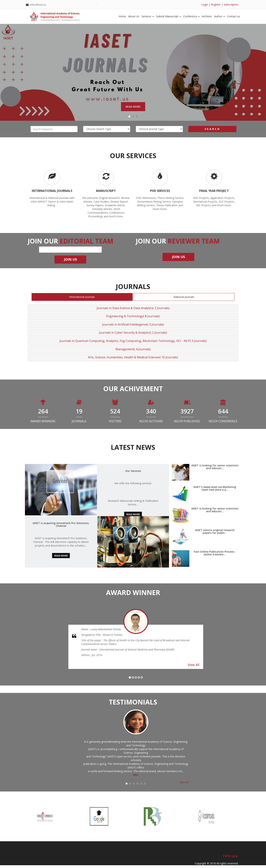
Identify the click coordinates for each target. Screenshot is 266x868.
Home (122, 16)
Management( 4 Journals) (133, 352)
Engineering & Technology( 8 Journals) (133, 319)
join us (70, 262)
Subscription (231, 5)
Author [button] (219, 16)
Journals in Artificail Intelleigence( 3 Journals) (133, 327)
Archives (207, 16)
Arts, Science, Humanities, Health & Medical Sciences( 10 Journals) (133, 360)
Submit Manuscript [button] (169, 16)
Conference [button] (191, 16)
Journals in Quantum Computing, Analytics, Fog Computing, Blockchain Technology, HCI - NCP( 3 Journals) (133, 344)
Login (205, 5)
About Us (134, 16)
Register (216, 5)
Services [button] (148, 16)
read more (133, 517)
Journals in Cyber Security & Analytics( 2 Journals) (133, 335)
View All (194, 668)
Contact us (233, 16)
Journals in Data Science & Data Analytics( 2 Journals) (133, 311)
